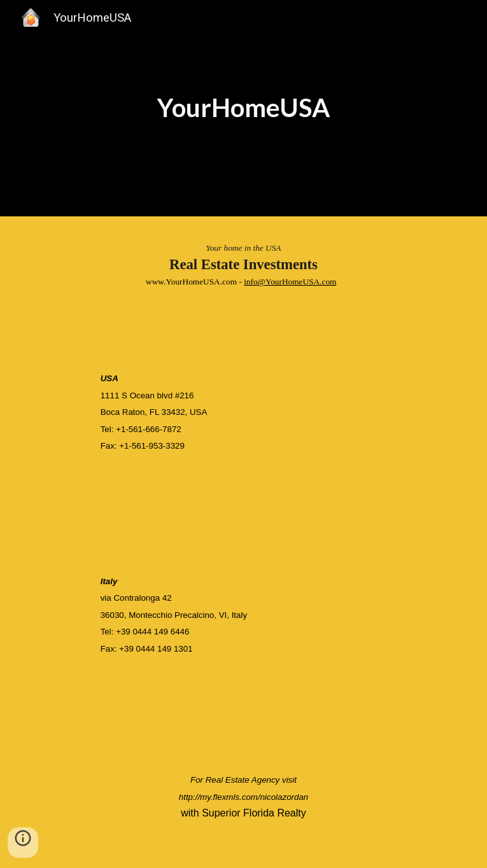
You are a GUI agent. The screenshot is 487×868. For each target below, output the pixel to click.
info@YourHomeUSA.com (290, 282)
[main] (243, 108)
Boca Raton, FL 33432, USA (154, 412)
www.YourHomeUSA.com (191, 282)
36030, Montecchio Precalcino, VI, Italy (174, 615)
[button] (23, 843)
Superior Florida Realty (254, 813)
